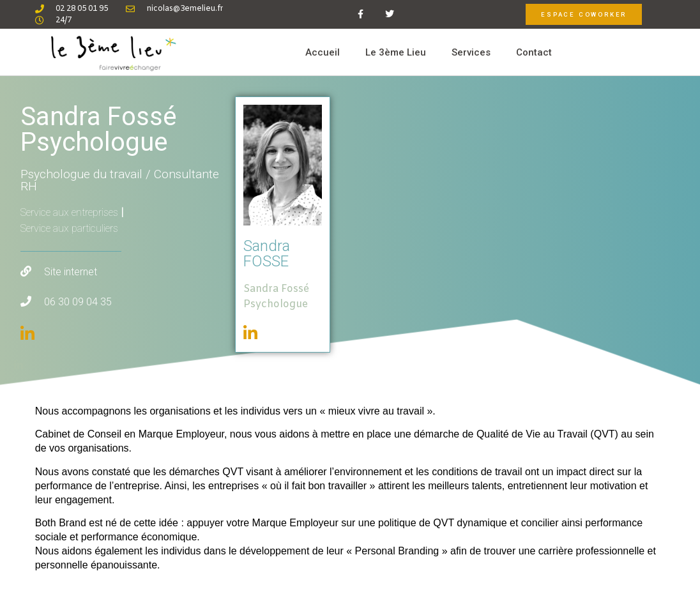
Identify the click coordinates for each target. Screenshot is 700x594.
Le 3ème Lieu (396, 52)
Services (471, 52)
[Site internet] (26, 271)
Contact (534, 52)
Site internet (71, 272)
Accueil (323, 52)
